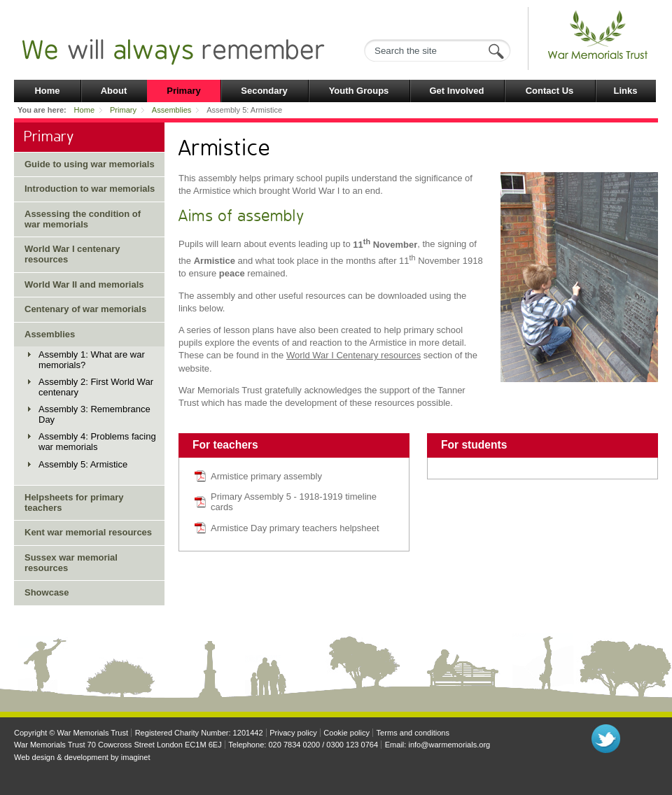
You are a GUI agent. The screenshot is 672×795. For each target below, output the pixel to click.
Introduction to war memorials (90, 189)
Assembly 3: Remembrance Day (94, 414)
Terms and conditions (413, 733)
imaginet (136, 757)
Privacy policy (293, 733)
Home (47, 91)
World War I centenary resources (72, 254)
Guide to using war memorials (90, 164)
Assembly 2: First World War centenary (96, 387)
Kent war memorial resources (88, 532)
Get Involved (456, 91)
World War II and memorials (84, 284)
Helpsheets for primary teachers (74, 502)
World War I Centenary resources (353, 355)
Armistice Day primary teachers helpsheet (295, 528)
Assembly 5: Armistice (83, 464)
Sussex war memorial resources (71, 563)
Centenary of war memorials (85, 309)
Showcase (47, 592)
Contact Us (550, 91)
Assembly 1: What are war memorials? (92, 360)
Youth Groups (359, 91)
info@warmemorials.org (449, 745)
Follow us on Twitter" (606, 739)
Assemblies (171, 110)
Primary (183, 91)
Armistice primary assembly (266, 476)
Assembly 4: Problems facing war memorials (97, 442)
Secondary (264, 91)
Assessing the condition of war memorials (83, 219)
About (114, 91)
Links (626, 91)
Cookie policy (346, 733)
